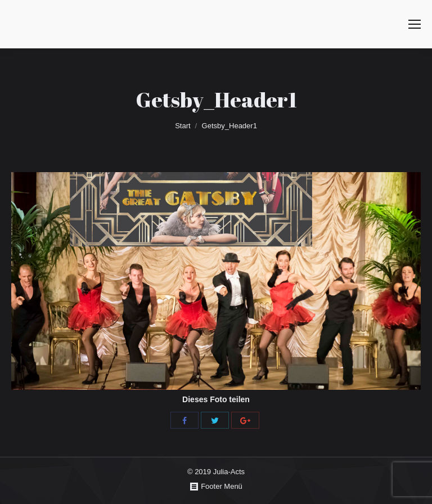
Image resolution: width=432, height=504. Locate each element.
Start (183, 126)
